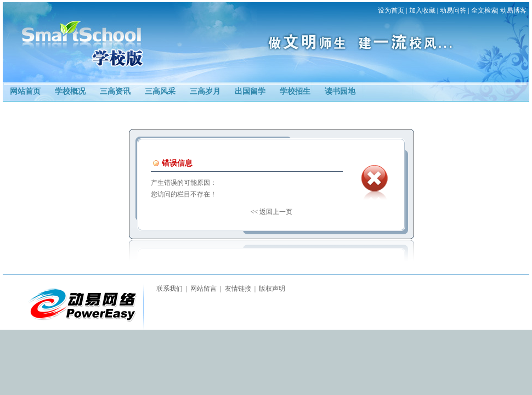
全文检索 (484, 10)
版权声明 (272, 289)
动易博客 (513, 10)
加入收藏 (422, 10)
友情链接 (238, 289)
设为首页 (391, 10)
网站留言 (203, 289)
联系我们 (169, 289)
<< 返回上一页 (272, 212)
